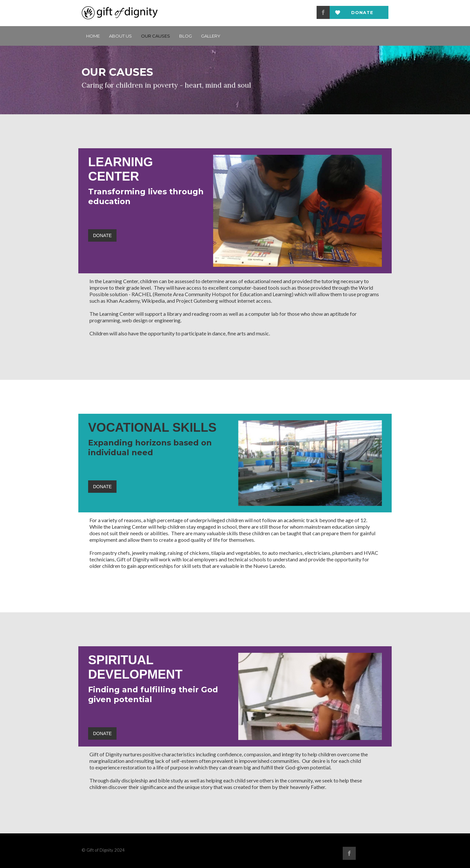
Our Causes (156, 36)
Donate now (362, 14)
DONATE (102, 235)
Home (93, 36)
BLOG (186, 36)
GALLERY (211, 36)
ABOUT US (120, 36)
